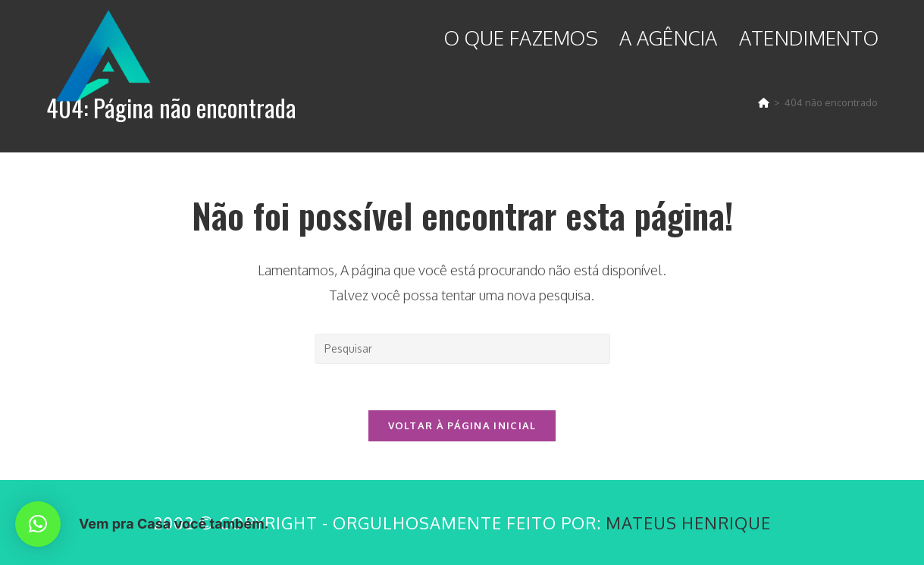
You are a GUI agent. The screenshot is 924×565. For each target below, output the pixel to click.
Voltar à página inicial (462, 425)
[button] (38, 524)
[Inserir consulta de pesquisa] (462, 349)
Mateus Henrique (688, 523)
